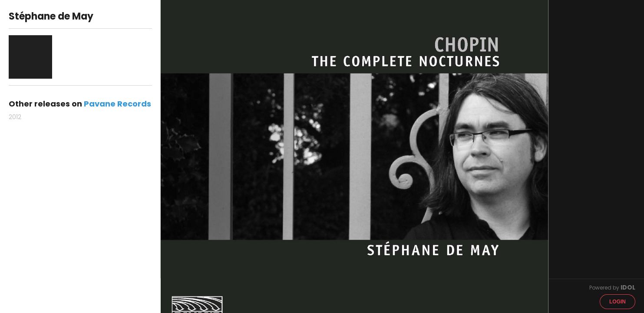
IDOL (628, 287)
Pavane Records (117, 104)
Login (618, 302)
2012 (15, 117)
